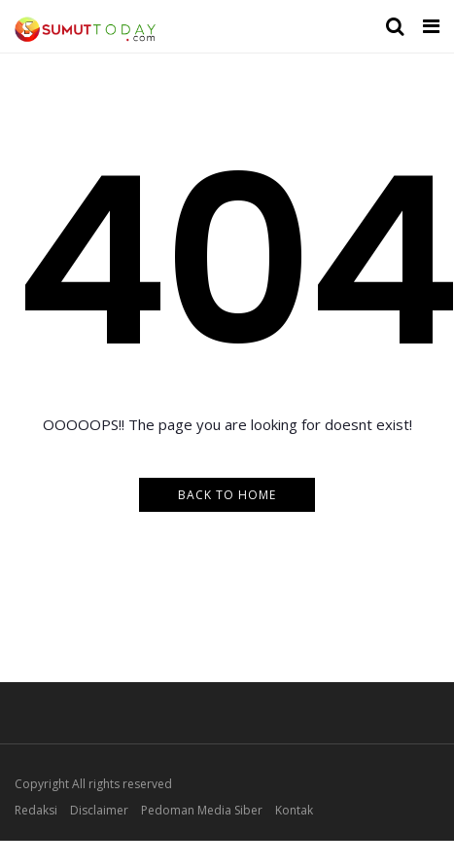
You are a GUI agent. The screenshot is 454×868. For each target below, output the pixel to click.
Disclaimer (99, 810)
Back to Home (227, 495)
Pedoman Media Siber (202, 810)
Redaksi (36, 810)
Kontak (294, 810)
